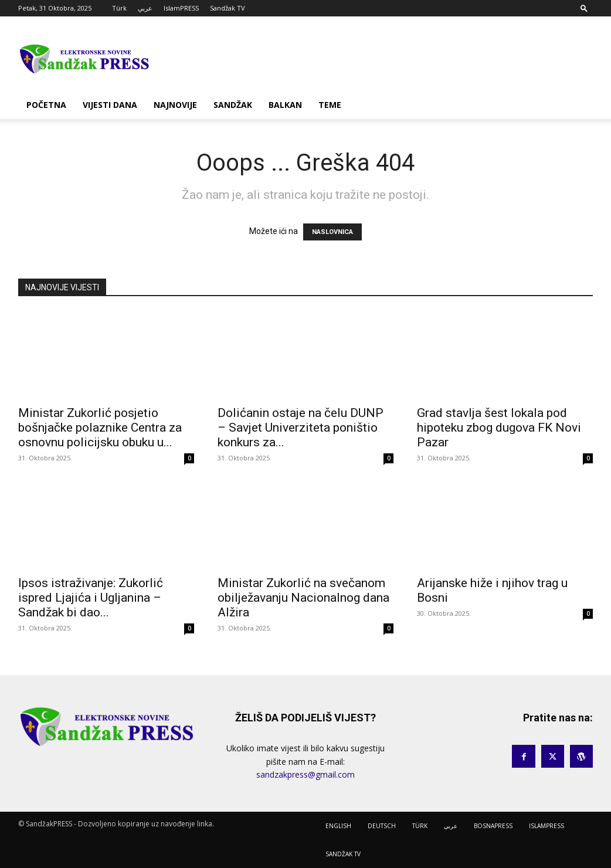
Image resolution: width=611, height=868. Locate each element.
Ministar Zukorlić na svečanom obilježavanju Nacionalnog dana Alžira (303, 598)
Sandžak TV (228, 8)
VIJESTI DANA (110, 105)
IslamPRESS (181, 8)
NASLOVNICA (332, 232)
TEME (330, 105)
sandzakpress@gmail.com (305, 774)
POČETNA (46, 105)
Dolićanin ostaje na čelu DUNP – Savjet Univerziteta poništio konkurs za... (301, 428)
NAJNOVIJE (175, 105)
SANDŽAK (233, 105)
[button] (584, 8)
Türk (119, 8)
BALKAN (285, 105)
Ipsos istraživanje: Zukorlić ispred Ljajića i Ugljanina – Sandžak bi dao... (91, 598)
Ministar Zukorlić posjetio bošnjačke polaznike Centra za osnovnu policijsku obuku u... (100, 428)
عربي (145, 8)
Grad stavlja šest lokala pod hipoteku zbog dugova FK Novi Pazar (499, 428)
